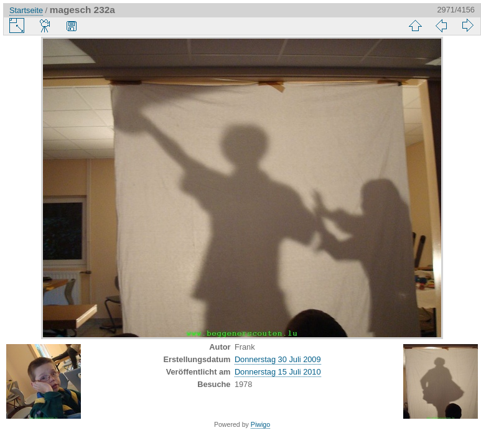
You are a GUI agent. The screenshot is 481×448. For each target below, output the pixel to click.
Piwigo (260, 424)
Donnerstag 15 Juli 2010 (278, 372)
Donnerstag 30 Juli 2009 (278, 359)
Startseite (26, 10)
